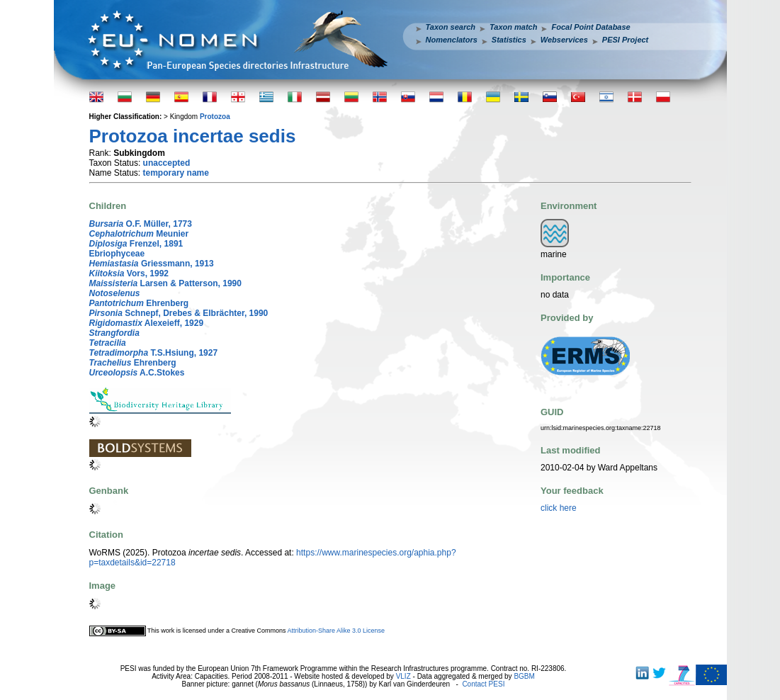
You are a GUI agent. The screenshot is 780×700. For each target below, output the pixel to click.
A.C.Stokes (137, 373)
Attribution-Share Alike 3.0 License (336, 631)
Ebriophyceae (117, 254)
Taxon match (513, 27)
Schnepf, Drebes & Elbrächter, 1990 (179, 313)
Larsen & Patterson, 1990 (165, 283)
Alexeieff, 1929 (147, 323)
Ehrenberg (139, 303)
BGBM (524, 676)
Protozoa (215, 117)
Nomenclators (452, 40)
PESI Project (625, 40)
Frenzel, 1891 (136, 244)
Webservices (564, 40)
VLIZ (403, 676)
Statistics (509, 40)
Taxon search (451, 27)
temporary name (176, 173)
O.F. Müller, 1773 (141, 224)
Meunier (139, 234)
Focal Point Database (590, 27)
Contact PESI (483, 684)
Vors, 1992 (129, 273)
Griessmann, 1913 (152, 264)
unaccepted (167, 163)
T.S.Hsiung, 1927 (154, 353)
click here (559, 508)
